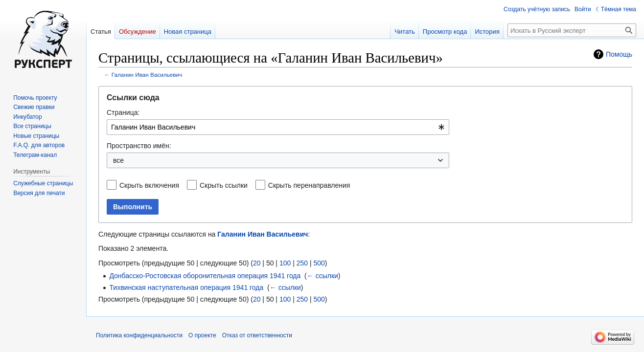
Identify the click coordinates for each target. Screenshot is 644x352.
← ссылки (322, 276)
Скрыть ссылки (224, 185)
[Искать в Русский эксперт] (572, 30)
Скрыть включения (149, 185)
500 (319, 263)
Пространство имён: (139, 146)
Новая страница (188, 32)
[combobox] (278, 127)
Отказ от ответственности (257, 335)
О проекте (202, 335)
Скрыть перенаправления (309, 185)
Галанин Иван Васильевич (147, 75)
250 (302, 263)
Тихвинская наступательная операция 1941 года (186, 287)
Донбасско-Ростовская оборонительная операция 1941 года (205, 276)
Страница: (123, 112)
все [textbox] (118, 160)
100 (285, 263)
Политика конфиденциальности (139, 335)
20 (257, 263)
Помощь (619, 54)
